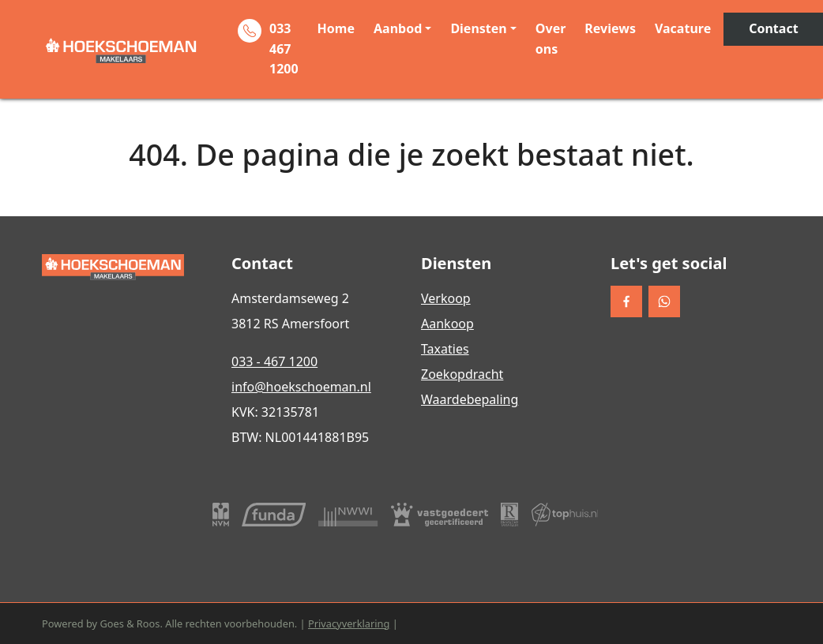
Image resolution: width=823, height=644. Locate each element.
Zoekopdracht (462, 374)
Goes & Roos (130, 623)
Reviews (610, 28)
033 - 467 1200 (274, 361)
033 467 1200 (284, 49)
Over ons (551, 39)
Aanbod (398, 28)
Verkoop (446, 298)
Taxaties (445, 349)
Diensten (478, 28)
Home (336, 28)
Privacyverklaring (349, 623)
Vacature (683, 28)
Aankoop (447, 324)
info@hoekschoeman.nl (301, 387)
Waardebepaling (470, 399)
